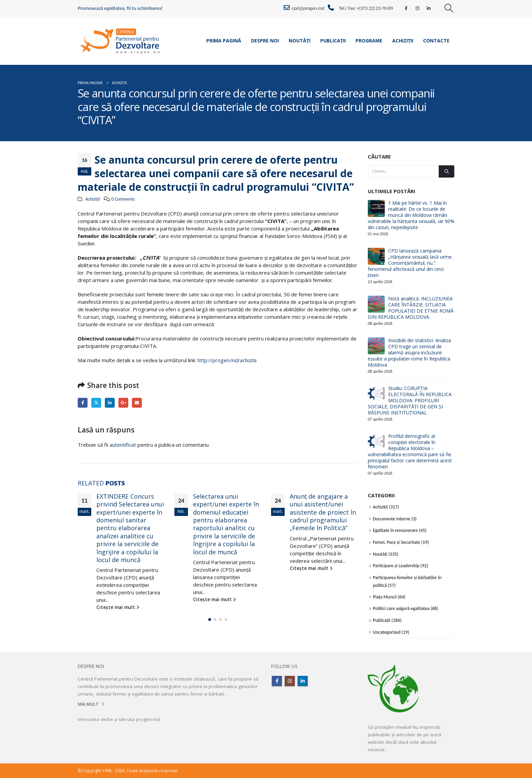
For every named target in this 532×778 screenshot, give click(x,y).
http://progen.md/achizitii (227, 360)
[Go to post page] (376, 208)
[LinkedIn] (429, 8)
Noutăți (300, 41)
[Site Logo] (120, 41)
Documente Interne (392, 519)
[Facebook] (406, 8)
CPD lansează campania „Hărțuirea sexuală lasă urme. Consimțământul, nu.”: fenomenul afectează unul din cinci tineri (410, 263)
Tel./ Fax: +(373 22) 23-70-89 (366, 8)
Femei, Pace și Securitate (396, 542)
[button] (449, 8)
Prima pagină (224, 41)
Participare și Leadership (396, 566)
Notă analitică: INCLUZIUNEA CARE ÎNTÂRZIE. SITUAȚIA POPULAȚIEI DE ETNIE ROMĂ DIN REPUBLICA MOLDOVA (411, 308)
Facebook (83, 403)
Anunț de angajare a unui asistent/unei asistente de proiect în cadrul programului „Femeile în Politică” (323, 512)
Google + (123, 403)
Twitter (96, 403)
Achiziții (403, 41)
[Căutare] (446, 171)
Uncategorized (387, 632)
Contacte (436, 41)
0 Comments (123, 199)
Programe (369, 41)
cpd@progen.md (304, 8)
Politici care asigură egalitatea (401, 608)
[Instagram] (417, 8)
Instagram (290, 681)
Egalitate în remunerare (395, 530)
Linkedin (303, 681)
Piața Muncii (385, 597)
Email (137, 403)
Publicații (333, 41)
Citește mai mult (118, 607)
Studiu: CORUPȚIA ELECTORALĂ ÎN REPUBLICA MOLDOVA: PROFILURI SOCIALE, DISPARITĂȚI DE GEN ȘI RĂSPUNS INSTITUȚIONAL (410, 400)
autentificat (123, 445)
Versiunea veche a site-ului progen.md (119, 719)
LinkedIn (110, 403)
